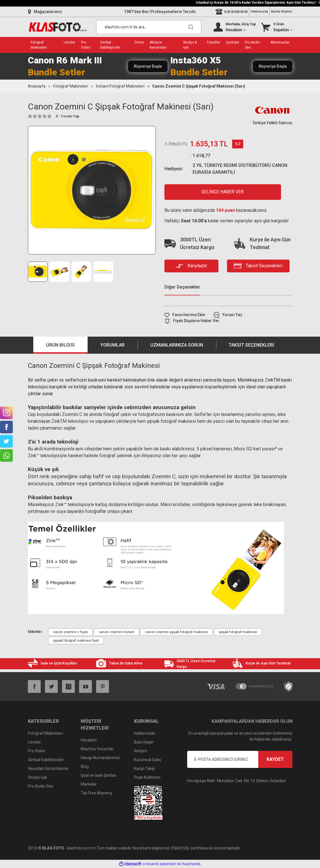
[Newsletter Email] (240, 759)
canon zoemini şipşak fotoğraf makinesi (176, 632)
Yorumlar (112, 345)
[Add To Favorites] (185, 315)
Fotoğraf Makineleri (45, 733)
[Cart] (277, 27)
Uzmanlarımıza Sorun (177, 345)
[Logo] (58, 27)
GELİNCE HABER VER (223, 192)
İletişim (141, 751)
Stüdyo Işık (38, 777)
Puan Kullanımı (147, 777)
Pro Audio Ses (41, 786)
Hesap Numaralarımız (100, 758)
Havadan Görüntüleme (48, 768)
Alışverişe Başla (148, 66)
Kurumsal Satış (147, 760)
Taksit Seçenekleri (251, 345)
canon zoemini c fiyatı (70, 632)
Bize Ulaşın (144, 742)
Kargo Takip (144, 768)
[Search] (149, 27)
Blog (85, 767)
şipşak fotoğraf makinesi (238, 632)
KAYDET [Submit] (275, 759)
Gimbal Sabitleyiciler (46, 760)
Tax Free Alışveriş (96, 793)
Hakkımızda (259, 12)
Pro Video (37, 751)
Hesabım (89, 740)
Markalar (89, 784)
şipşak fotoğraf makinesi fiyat (76, 641)
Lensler (34, 742)
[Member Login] (235, 27)
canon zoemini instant (116, 632)
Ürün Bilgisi (60, 345)
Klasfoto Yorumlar (97, 749)
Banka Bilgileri (282, 12)
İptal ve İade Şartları (99, 775)
